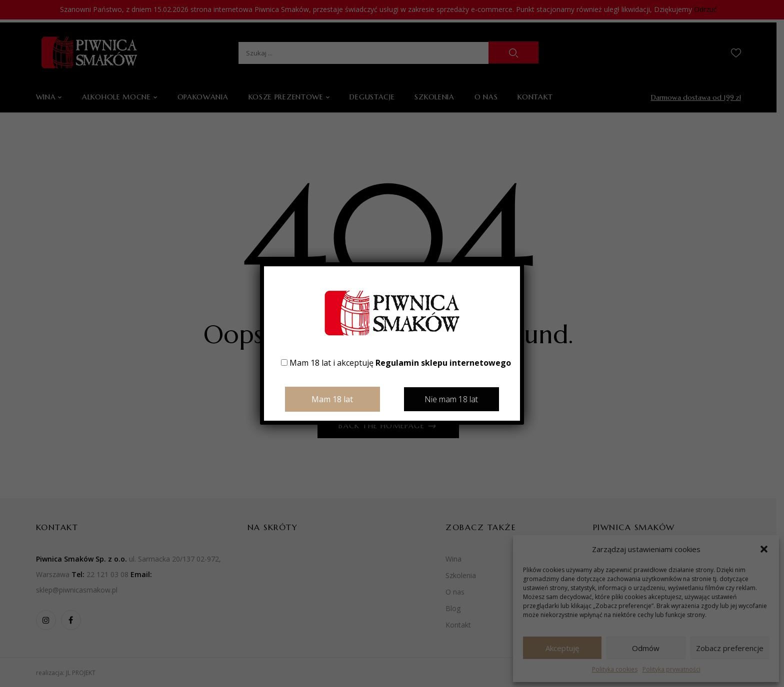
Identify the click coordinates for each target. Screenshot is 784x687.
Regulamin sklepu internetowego (443, 363)
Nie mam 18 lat (451, 399)
